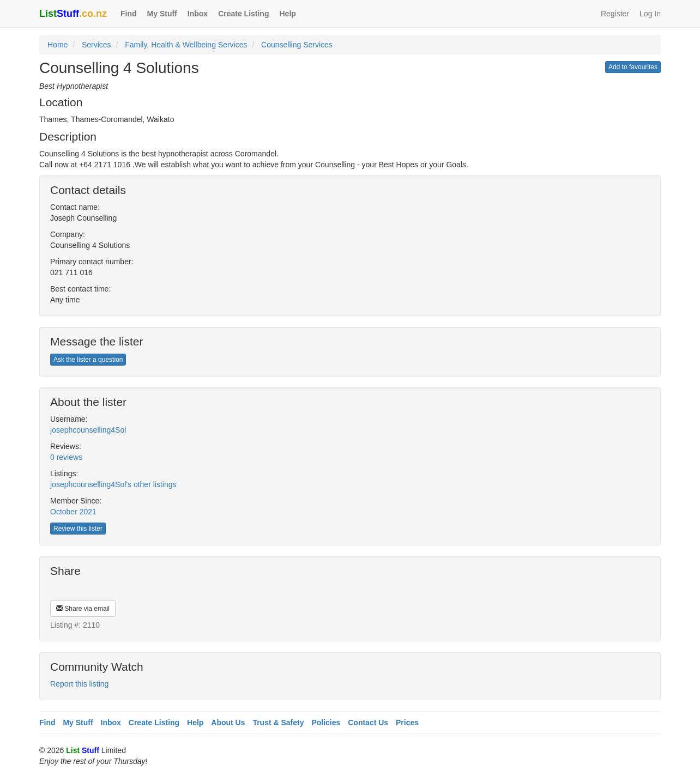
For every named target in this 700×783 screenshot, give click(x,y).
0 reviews (66, 457)
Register (615, 14)
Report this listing (79, 684)
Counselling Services (297, 45)
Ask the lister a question (88, 360)
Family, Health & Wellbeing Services (186, 45)
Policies (326, 723)
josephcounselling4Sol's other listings (113, 484)
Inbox (198, 14)
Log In (650, 14)
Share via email (83, 609)
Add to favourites (633, 67)
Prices (407, 723)
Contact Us (368, 723)
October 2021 (73, 512)
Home (58, 45)
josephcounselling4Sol (88, 430)
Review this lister (78, 529)
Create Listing (243, 14)
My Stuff (162, 14)
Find (129, 14)
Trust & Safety (278, 723)
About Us (228, 723)
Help (287, 14)
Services (96, 45)
